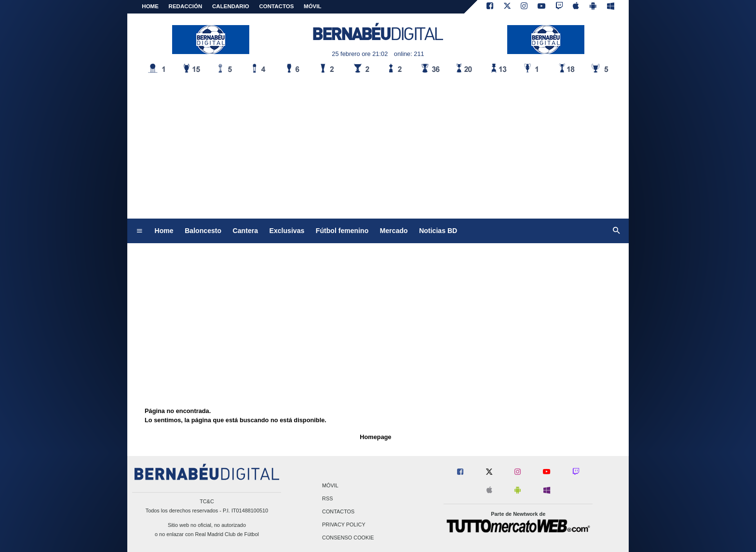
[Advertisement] (378, 146)
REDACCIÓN (186, 6)
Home (150, 6)
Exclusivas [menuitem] (287, 231)
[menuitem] (139, 231)
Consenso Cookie (348, 538)
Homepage (375, 437)
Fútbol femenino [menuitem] (342, 231)
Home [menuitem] (164, 231)
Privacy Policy (344, 525)
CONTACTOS (277, 6)
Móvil (330, 485)
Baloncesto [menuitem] (203, 231)
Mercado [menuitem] (394, 231)
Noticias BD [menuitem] (438, 231)
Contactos (338, 511)
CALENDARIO (231, 6)
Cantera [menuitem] (245, 231)
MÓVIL (312, 6)
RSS (327, 498)
